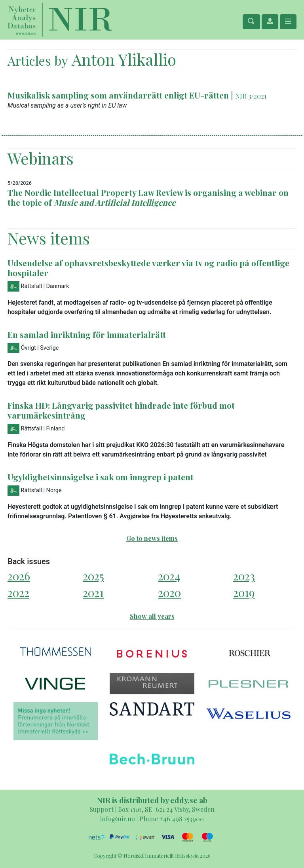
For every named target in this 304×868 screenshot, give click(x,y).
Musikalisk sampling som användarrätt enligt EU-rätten (118, 95)
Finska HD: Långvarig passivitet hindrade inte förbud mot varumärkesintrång (121, 410)
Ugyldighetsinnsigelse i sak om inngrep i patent (101, 477)
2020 (169, 592)
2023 (244, 576)
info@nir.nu (118, 819)
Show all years (152, 616)
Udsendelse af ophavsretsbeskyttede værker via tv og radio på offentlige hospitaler (148, 268)
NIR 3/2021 (251, 96)
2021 (93, 592)
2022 (18, 592)
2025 (93, 576)
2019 (244, 592)
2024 (169, 576)
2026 (19, 576)
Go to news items (152, 538)
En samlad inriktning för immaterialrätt (87, 334)
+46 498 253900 (182, 819)
